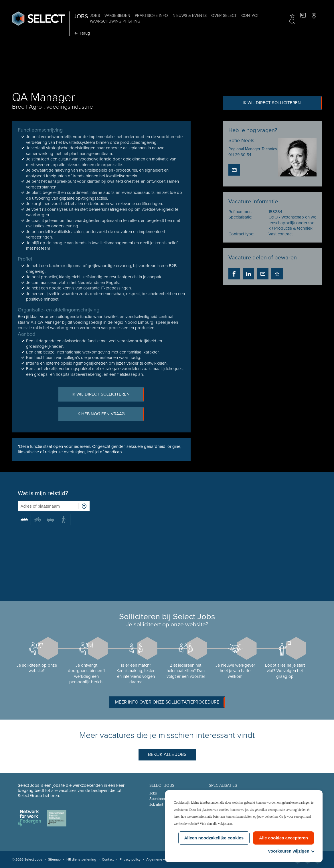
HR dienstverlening (82, 859)
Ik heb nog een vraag (110, 415)
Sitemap (55, 859)
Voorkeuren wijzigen (291, 851)
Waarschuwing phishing (115, 21)
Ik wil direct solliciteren (282, 103)
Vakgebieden (118, 16)
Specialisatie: (240, 218)
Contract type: (241, 235)
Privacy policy (130, 859)
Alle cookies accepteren (283, 838)
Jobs (95, 16)
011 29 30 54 (240, 155)
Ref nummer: (240, 212)
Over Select (224, 16)
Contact (250, 16)
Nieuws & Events (190, 16)
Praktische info (152, 16)
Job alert (156, 805)
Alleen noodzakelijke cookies (214, 838)
